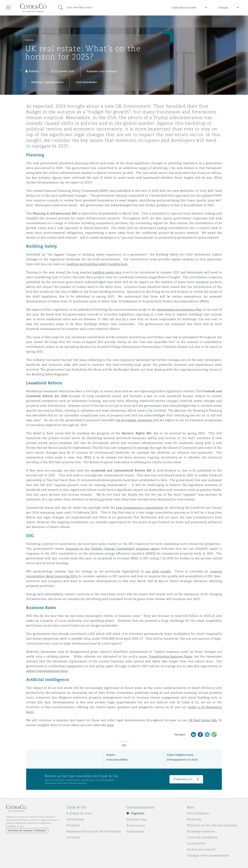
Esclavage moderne (201, 831)
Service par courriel (201, 849)
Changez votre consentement (208, 855)
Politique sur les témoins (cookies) (212, 825)
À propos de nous (79, 813)
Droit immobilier (117, 760)
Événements (136, 831)
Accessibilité (196, 843)
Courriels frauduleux (202, 837)
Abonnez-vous (137, 819)
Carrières (73, 837)
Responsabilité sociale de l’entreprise (94, 831)
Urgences (138, 813)
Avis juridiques (198, 813)
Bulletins (30, 40)
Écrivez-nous (136, 825)
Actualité (73, 825)
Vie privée (194, 819)
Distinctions (75, 819)
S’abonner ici (183, 779)
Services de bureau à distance (27, 830)
